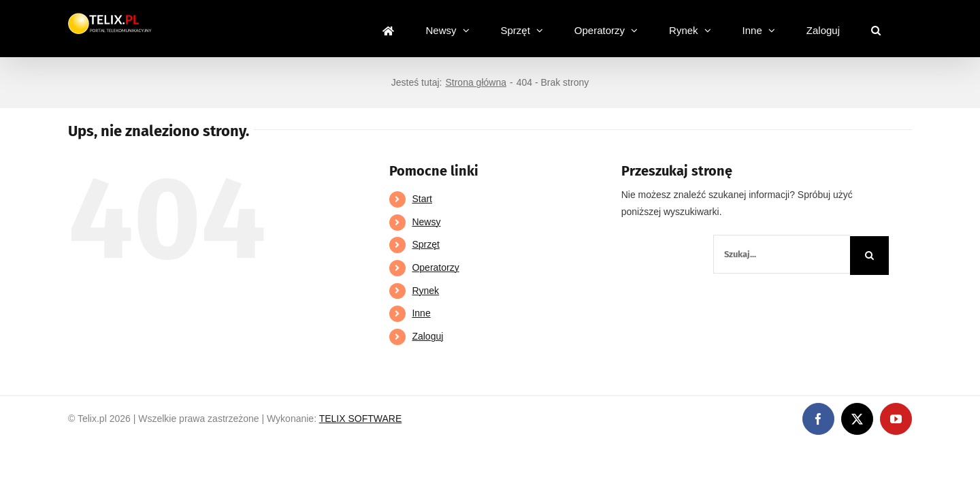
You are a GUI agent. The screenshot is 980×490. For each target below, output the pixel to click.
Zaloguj (427, 336)
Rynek (425, 291)
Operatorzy (435, 267)
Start (422, 199)
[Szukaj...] (782, 254)
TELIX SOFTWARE (361, 419)
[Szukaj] (869, 256)
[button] (907, 29)
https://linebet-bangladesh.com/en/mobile (87, 450)
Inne (421, 313)
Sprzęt (425, 244)
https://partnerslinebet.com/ (234, 450)
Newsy (426, 222)
